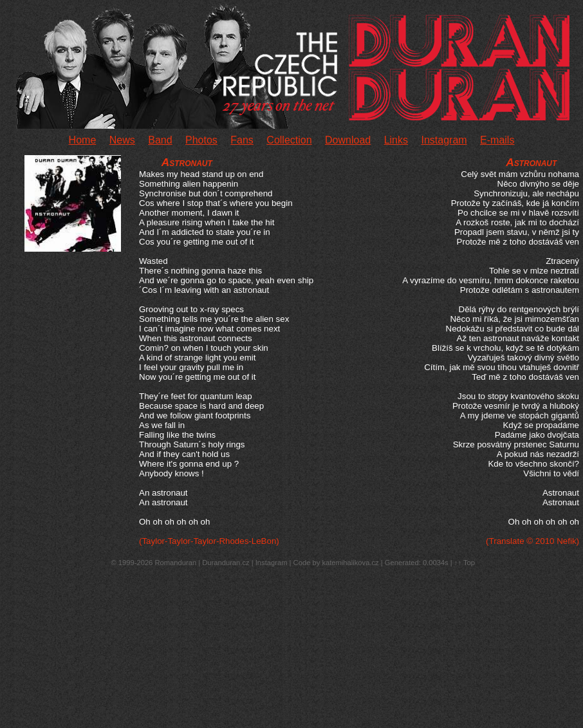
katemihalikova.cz (350, 563)
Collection (289, 140)
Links (396, 140)
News (122, 140)
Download (348, 140)
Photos (201, 140)
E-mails (497, 140)
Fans (242, 140)
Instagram (444, 140)
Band (160, 140)
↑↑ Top (465, 563)
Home (83, 140)
